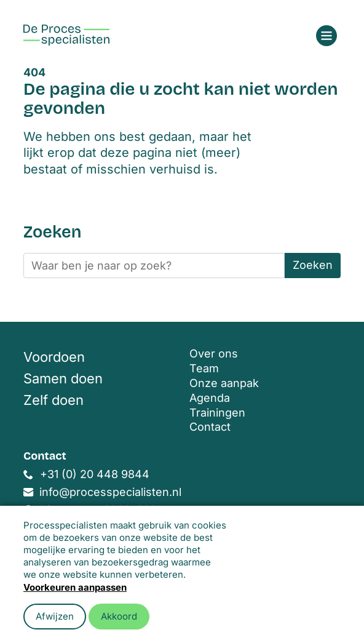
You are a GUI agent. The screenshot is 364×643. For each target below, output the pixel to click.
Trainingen (217, 413)
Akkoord (119, 616)
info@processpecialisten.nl (110, 492)
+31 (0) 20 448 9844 (95, 474)
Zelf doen (53, 400)
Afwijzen (55, 616)
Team (204, 368)
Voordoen (54, 357)
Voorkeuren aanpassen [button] (75, 587)
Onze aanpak (224, 383)
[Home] (66, 35)
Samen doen (63, 378)
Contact (210, 427)
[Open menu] (326, 36)
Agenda (210, 398)
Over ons (214, 353)
